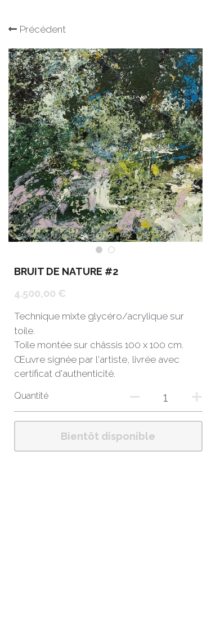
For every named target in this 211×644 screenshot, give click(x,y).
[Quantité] (166, 397)
